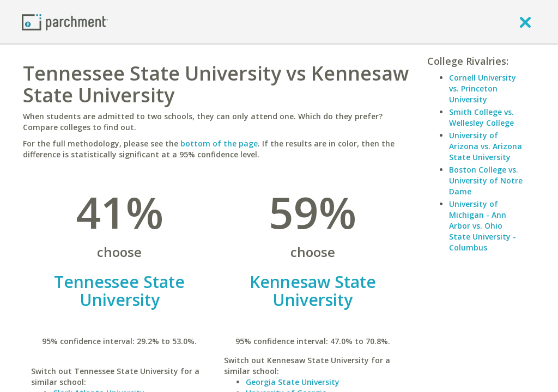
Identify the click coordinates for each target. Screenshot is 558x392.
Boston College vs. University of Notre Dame (486, 180)
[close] (525, 22)
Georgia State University (293, 382)
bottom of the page (219, 143)
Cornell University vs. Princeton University (483, 88)
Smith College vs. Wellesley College (481, 117)
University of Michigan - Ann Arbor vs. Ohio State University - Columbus (483, 226)
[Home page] (65, 22)
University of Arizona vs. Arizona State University (486, 146)
